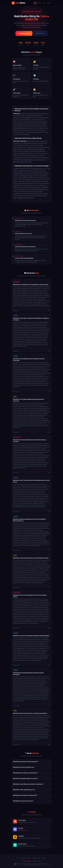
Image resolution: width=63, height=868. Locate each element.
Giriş (35, 3)
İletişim (49, 3)
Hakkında (24, 858)
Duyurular (34, 858)
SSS (44, 3)
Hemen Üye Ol (40, 33)
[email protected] (23, 830)
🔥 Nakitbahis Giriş (24, 33)
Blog (40, 3)
